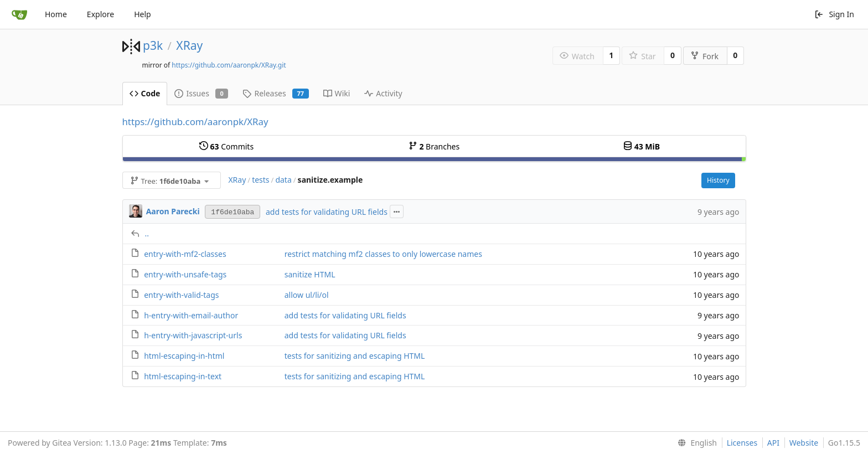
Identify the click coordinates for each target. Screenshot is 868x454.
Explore (100, 14)
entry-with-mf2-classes (185, 254)
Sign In (834, 14)
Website (804, 443)
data (283, 180)
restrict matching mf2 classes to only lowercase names (383, 254)
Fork (704, 56)
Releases (275, 93)
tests (260, 180)
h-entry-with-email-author (191, 315)
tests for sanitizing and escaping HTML (355, 356)
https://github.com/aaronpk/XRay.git (229, 65)
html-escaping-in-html (184, 356)
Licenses (742, 443)
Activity (383, 93)
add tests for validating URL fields (327, 212)
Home (56, 14)
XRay (189, 45)
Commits (226, 146)
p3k (153, 45)
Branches (434, 146)
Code (145, 93)
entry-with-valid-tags (181, 295)
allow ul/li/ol (307, 295)
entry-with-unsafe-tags (185, 274)
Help (143, 14)
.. (147, 233)
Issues (201, 93)
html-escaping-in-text (183, 376)
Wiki (337, 93)
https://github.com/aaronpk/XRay (195, 122)
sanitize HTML (310, 274)
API (773, 443)
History (718, 180)
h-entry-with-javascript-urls (193, 335)
